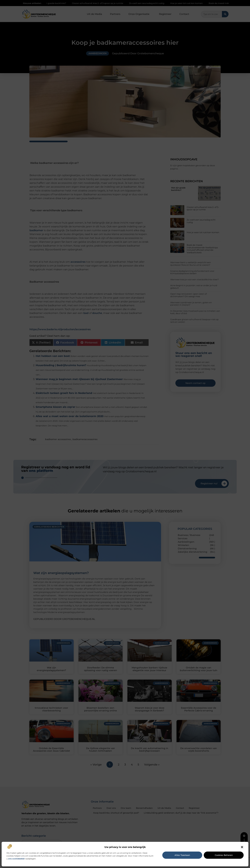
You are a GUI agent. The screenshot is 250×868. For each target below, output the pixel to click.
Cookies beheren (224, 855)
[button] (242, 847)
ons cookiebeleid (16, 859)
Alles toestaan (182, 855)
